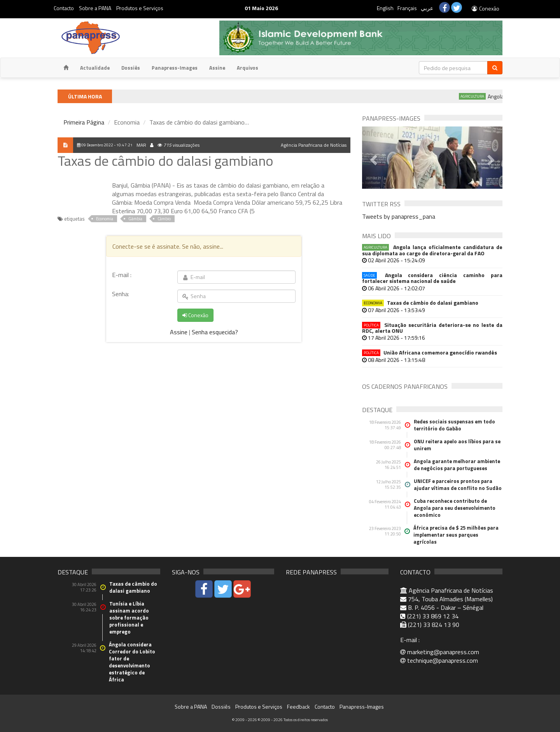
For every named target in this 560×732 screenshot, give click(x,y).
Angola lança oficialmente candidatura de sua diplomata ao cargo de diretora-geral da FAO (432, 250)
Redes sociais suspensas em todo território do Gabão (454, 425)
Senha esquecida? (215, 332)
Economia (105, 219)
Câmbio (164, 219)
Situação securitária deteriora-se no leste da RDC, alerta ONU (432, 328)
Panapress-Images (175, 68)
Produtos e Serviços (140, 8)
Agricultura (484, 96)
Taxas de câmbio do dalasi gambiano (420, 303)
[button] (373, 158)
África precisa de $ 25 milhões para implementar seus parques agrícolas (456, 535)
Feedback (298, 707)
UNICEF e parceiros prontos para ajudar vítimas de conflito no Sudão (458, 484)
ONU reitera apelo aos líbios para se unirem (457, 445)
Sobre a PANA (95, 8)
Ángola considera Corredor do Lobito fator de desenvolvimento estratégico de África (132, 662)
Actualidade (95, 68)
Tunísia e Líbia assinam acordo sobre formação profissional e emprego (129, 618)
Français (407, 8)
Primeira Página (84, 122)
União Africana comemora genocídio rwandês (430, 352)
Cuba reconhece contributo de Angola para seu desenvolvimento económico (455, 508)
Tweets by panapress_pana (399, 216)
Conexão (485, 8)
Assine (217, 68)
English (385, 8)
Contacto (64, 8)
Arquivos (248, 68)
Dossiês (131, 68)
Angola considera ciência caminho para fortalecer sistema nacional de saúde (432, 278)
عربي (427, 8)
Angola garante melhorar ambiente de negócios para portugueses (457, 465)
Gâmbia (135, 219)
